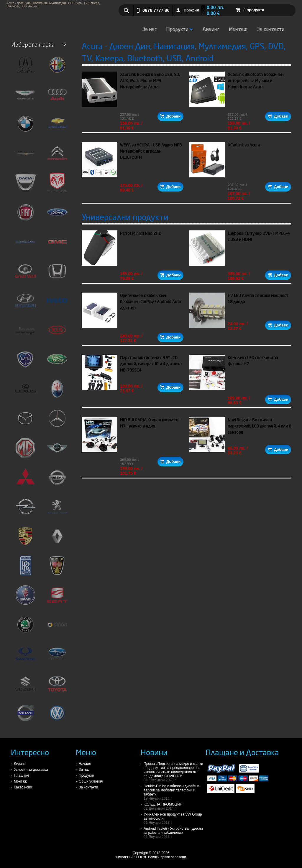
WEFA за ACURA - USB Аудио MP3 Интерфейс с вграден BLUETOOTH (151, 151)
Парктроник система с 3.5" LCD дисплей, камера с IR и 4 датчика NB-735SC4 (151, 364)
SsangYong (25, 656)
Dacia (25, 185)
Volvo (25, 715)
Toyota (57, 686)
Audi (57, 97)
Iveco (57, 303)
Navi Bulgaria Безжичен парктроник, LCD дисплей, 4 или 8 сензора (259, 426)
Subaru (57, 656)
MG (25, 450)
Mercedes (57, 421)
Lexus (25, 391)
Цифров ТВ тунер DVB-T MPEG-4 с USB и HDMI (259, 236)
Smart (57, 627)
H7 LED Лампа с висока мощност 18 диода (258, 299)
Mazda (25, 421)
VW (57, 715)
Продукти (179, 29)
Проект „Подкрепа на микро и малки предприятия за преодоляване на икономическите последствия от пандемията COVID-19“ (175, 772)
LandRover (57, 362)
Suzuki (25, 686)
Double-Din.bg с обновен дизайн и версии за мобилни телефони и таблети (175, 792)
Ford (57, 214)
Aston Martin (25, 97)
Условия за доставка (31, 770)
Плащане (22, 775)
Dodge (57, 185)
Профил (192, 10)
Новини (154, 752)
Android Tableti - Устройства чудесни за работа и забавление (175, 833)
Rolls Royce (25, 568)
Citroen (57, 156)
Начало (85, 764)
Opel (25, 509)
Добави (170, 116)
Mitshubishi (25, 480)
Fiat (25, 214)
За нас (149, 29)
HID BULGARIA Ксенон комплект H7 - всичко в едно (150, 423)
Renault (57, 539)
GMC (57, 244)
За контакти (270, 29)
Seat (57, 598)
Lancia (25, 362)
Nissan (57, 480)
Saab (25, 598)
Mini (57, 450)
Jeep (25, 332)
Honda (57, 273)
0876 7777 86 (156, 10)
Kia (57, 332)
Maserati (57, 391)
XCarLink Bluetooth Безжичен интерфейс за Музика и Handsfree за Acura (256, 81)
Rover (57, 568)
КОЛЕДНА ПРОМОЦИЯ (175, 806)
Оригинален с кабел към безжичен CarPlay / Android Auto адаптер (151, 302)
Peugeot (57, 509)
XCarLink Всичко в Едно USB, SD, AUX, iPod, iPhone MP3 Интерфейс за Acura (150, 81)
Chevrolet (57, 126)
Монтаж (238, 29)
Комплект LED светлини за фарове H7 (253, 361)
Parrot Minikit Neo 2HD (141, 233)
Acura (25, 67)
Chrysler (25, 156)
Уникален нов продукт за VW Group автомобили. (175, 819)
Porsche (25, 539)
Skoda (25, 627)
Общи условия (91, 781)
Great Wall (25, 273)
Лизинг (211, 29)
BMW (25, 126)
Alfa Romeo (57, 67)
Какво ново (23, 787)
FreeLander (25, 244)
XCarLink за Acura (244, 145)
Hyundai (25, 303)
